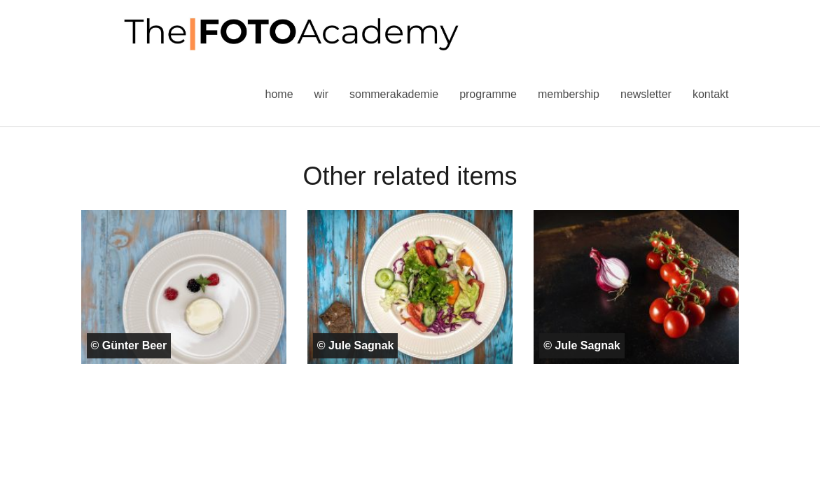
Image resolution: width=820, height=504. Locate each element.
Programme (488, 94)
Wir (321, 94)
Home (279, 94)
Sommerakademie (394, 94)
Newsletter (646, 94)
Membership (569, 94)
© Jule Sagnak (356, 345)
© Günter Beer (129, 345)
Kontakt (711, 94)
